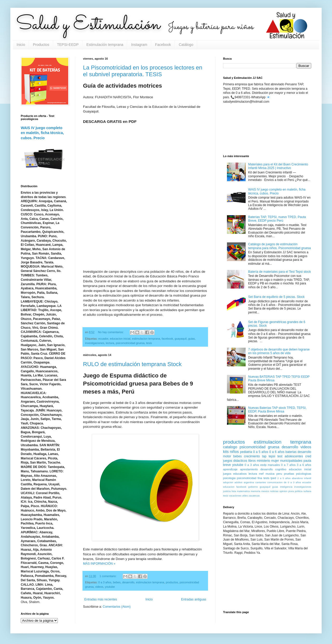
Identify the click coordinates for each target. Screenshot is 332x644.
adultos (238, 482)
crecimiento (252, 456)
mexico (265, 491)
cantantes (261, 482)
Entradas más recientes (101, 599)
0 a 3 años (105, 582)
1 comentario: (108, 576)
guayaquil (181, 339)
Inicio (21, 45)
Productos (41, 45)
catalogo (230, 447)
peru (279, 474)
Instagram (139, 45)
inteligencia (286, 487)
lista (234, 491)
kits (226, 452)
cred (308, 456)
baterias (291, 452)
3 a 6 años (304, 465)
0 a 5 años (261, 452)
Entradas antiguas (194, 599)
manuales (274, 465)
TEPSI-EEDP (68, 45)
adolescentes (294, 456)
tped (273, 478)
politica (299, 491)
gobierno (253, 487)
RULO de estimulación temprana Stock (132, 364)
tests (267, 478)
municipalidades (291, 461)
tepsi (272, 456)
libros (252, 461)
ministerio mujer (268, 461)
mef (261, 474)
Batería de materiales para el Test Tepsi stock (280, 272)
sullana (307, 491)
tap (264, 456)
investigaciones (95, 343)
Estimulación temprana (105, 45)
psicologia (229, 478)
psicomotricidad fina (249, 478)
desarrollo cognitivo (273, 469)
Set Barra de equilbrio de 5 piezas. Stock (276, 297)
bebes (117, 582)
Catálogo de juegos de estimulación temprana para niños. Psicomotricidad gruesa (279, 246)
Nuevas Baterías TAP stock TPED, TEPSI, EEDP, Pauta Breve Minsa (277, 410)
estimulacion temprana (146, 339)
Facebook (163, 45)
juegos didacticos (235, 461)
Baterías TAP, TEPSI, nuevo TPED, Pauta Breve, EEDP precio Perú (277, 219)
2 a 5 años (284, 478)
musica (270, 474)
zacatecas (254, 496)
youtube (110, 587)
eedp (263, 465)
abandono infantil (302, 478)
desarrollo (128, 582)
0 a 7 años (288, 465)
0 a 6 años (277, 452)
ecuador (103, 339)
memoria (255, 491)
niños (234, 452)
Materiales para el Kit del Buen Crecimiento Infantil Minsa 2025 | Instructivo (278, 166)
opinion (283, 491)
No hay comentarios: (111, 332)
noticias (274, 491)
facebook (167, 339)
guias (191, 339)
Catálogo (186, 45)
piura (291, 491)
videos (99, 587)
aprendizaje (230, 469)
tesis (149, 343)
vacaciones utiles (238, 496)
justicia (227, 491)
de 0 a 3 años (292, 482)
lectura (110, 343)
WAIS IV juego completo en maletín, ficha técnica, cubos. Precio (42, 133)
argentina (249, 482)
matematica (243, 491)
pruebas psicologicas (298, 474)
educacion (229, 487)
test (280, 456)
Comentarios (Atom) (117, 607)
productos (172, 582)
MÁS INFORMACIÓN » (99, 564)
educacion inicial (120, 339)
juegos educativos (235, 474)
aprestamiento (249, 469)
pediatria (246, 452)
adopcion (228, 482)
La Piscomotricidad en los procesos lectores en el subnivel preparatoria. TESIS (143, 71)
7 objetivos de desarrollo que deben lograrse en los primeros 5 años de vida (279, 351)
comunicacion (275, 482)
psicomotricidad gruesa (130, 343)
